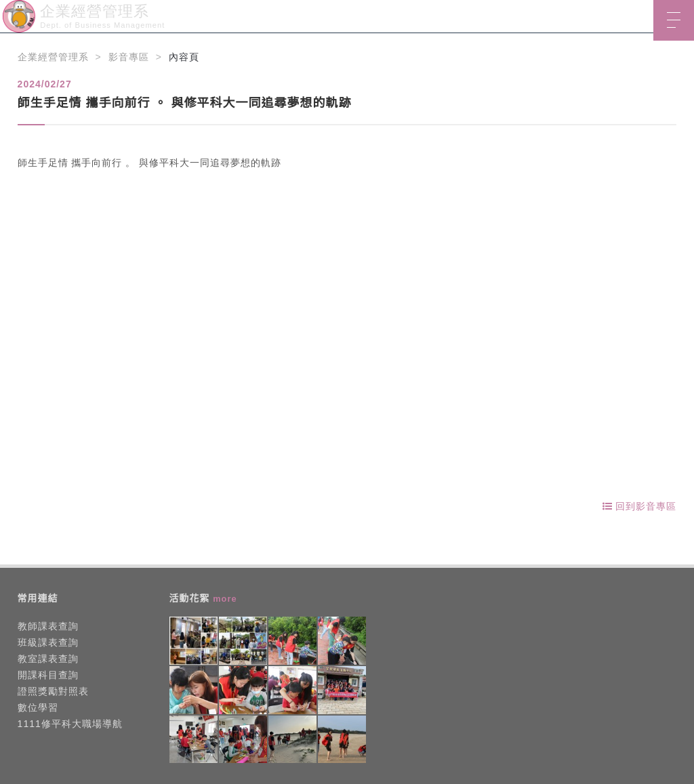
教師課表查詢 (48, 626)
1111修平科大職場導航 (70, 724)
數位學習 (38, 707)
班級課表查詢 (48, 642)
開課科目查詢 (48, 675)
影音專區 (129, 57)
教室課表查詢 (48, 659)
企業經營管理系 (53, 57)
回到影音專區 (640, 506)
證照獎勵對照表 (53, 691)
